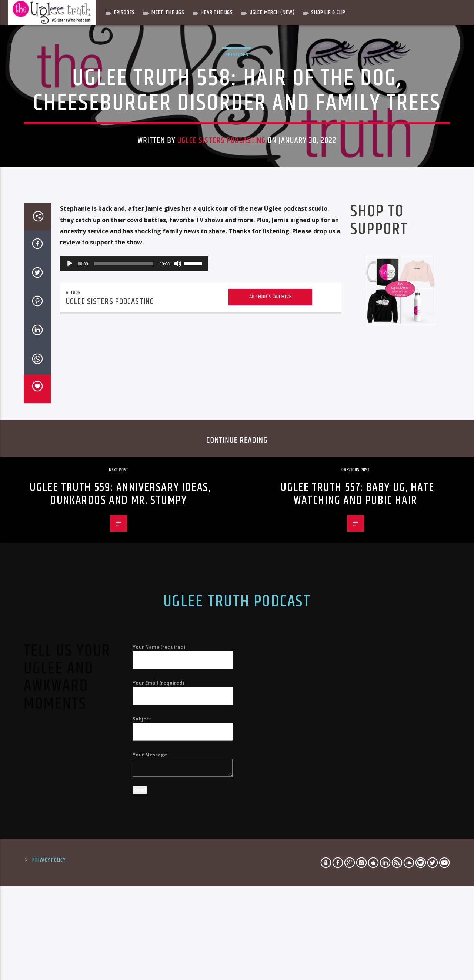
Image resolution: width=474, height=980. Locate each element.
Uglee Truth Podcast (237, 822)
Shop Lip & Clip (328, 12)
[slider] (124, 484)
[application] (134, 484)
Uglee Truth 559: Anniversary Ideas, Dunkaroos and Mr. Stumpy (120, 714)
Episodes (124, 12)
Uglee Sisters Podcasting (221, 241)
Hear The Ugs (217, 12)
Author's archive (271, 517)
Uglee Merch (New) (272, 12)
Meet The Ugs (168, 12)
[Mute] (178, 484)
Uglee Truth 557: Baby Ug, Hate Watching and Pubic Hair (357, 714)
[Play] (70, 484)
